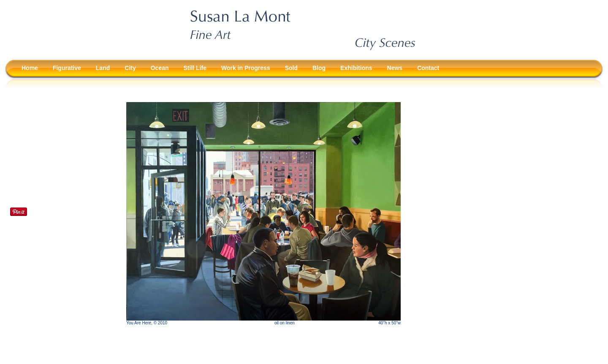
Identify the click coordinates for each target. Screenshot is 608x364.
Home (30, 68)
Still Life (195, 68)
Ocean (160, 68)
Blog (319, 68)
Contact (428, 68)
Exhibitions (356, 68)
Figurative (67, 68)
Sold (291, 68)
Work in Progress (246, 68)
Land (103, 68)
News (395, 68)
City (130, 68)
